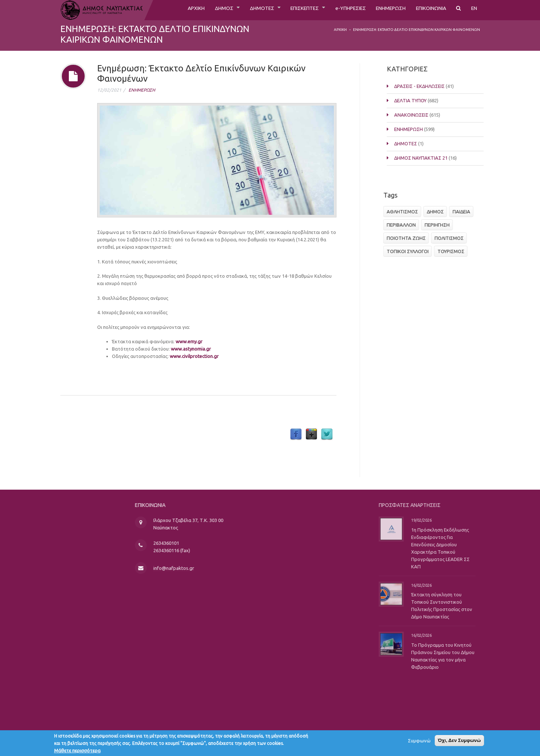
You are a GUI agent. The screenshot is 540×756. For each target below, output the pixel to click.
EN (474, 10)
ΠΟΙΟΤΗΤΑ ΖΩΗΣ (408, 238)
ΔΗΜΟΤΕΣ (238, 10)
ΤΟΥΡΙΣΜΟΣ (453, 251)
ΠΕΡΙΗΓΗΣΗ (439, 225)
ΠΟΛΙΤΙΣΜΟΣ (451, 238)
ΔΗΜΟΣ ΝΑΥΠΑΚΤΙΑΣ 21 (426, 158)
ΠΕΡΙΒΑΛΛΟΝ (403, 225)
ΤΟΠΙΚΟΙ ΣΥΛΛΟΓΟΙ (410, 251)
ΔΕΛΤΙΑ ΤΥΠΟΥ (416, 100)
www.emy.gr (189, 341)
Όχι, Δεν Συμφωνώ (460, 742)
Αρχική (340, 30)
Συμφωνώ (419, 742)
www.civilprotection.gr (194, 356)
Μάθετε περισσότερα (77, 752)
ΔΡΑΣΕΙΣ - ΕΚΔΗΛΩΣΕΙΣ (425, 86)
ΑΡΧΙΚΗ (166, 10)
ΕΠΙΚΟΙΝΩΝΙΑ (427, 10)
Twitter (327, 434)
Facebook (296, 434)
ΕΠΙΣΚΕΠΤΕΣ (286, 10)
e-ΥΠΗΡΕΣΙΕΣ (336, 10)
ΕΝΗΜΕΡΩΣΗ (382, 10)
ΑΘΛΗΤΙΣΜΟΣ (404, 212)
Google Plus (311, 434)
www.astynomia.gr (191, 349)
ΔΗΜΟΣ (197, 10)
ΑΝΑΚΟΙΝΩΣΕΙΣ (417, 115)
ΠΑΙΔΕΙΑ (463, 212)
